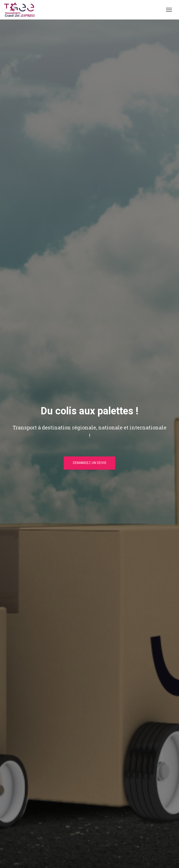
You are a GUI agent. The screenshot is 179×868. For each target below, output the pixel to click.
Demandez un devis (89, 463)
